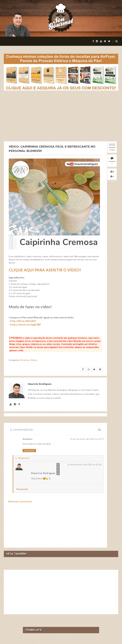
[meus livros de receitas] (61, 72)
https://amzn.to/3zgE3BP (26, 324)
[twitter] (109, 41)
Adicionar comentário (20, 501)
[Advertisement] (61, 116)
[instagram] (97, 41)
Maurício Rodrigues (43, 473)
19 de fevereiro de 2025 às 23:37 (87, 439)
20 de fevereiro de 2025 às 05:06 (85, 464)
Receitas (25, 360)
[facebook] (93, 41)
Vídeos (34, 360)
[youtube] (101, 41)
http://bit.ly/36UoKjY (23, 321)
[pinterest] (105, 41)
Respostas (24, 458)
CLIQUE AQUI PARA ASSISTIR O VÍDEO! (45, 270)
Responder (29, 450)
